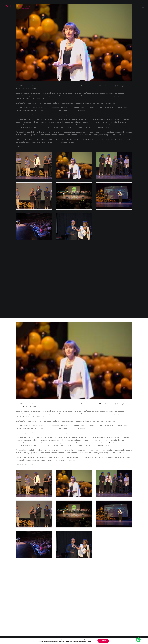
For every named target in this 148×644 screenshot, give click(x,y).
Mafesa (126, 86)
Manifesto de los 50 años (51, 125)
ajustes (90, 642)
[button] (143, 7)
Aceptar (103, 641)
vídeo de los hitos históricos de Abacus (114, 125)
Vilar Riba (25, 88)
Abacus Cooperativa (107, 86)
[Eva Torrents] (17, 7)
